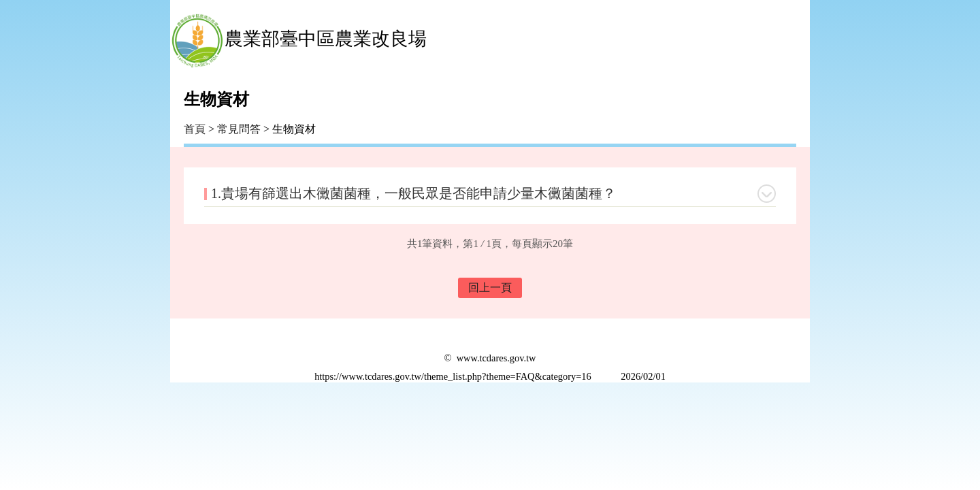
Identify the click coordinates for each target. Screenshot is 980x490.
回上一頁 (490, 288)
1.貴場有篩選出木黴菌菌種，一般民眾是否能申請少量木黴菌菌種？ (413, 193)
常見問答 (239, 129)
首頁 (195, 129)
